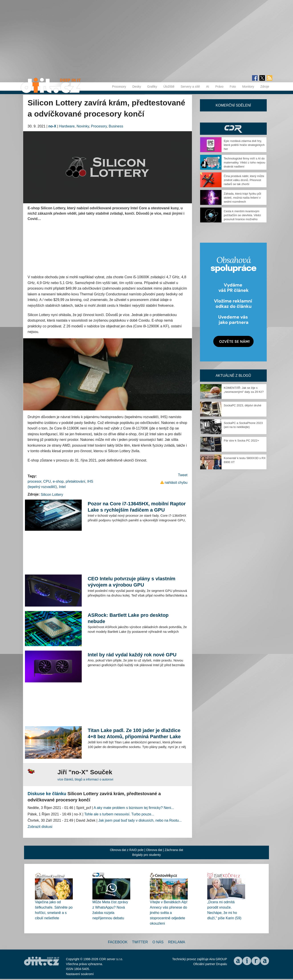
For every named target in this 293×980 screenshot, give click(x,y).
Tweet (183, 475)
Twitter (140, 942)
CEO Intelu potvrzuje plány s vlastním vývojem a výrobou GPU (132, 582)
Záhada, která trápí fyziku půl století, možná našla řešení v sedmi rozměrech (242, 198)
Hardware (67, 126)
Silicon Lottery (52, 495)
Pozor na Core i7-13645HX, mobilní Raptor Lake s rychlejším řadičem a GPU (137, 507)
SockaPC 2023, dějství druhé (242, 405)
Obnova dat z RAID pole (127, 850)
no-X (52, 126)
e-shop (58, 481)
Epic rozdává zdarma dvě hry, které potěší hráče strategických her (244, 145)
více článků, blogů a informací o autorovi (85, 779)
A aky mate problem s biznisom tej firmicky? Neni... (134, 808)
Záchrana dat (174, 850)
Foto (233, 87)
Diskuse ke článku (47, 794)
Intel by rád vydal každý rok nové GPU (132, 655)
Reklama (177, 942)
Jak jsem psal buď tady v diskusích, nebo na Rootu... (140, 820)
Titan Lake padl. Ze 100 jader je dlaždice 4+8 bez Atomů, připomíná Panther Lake (134, 733)
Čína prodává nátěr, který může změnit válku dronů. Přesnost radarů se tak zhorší (244, 180)
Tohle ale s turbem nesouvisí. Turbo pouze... (119, 814)
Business (116, 126)
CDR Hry (233, 129)
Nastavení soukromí (80, 974)
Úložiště (169, 87)
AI (208, 87)
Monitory (248, 87)
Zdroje (265, 87)
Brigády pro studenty (146, 855)
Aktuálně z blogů (233, 376)
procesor (34, 481)
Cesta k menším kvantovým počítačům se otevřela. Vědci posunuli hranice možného (242, 215)
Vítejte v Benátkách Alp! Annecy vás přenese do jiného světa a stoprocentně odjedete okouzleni (169, 913)
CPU (47, 481)
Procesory (119, 87)
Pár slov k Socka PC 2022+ (241, 441)
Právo (219, 87)
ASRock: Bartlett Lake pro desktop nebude (128, 618)
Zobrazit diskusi (40, 827)
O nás (158, 942)
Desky (137, 87)
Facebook (118, 942)
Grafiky (152, 87)
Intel (62, 487)
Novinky (83, 126)
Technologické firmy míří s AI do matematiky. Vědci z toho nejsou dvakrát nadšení (244, 162)
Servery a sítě (190, 87)
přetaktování (75, 481)
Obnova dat (154, 850)
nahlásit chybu (176, 483)
